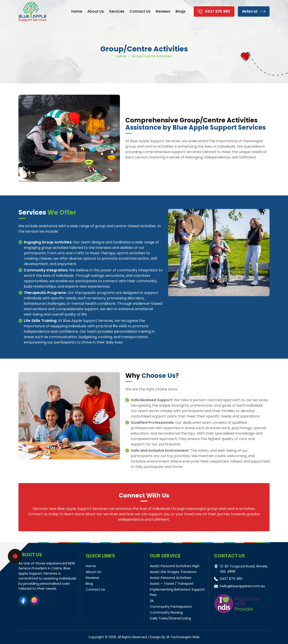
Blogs (181, 11)
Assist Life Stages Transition (173, 572)
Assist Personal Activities (171, 578)
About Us (96, 11)
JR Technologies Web (183, 637)
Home (77, 11)
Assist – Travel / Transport (172, 583)
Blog (89, 583)
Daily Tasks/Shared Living (170, 618)
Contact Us (140, 11)
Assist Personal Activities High (175, 566)
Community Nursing (166, 612)
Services (117, 11)
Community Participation (171, 606)
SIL (152, 601)
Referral (250, 11)
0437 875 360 (217, 11)
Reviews (163, 11)
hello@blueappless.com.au (242, 586)
